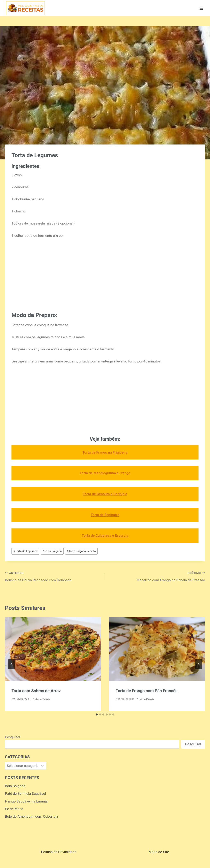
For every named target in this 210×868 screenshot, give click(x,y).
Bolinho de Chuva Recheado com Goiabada (53, 576)
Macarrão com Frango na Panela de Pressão (157, 576)
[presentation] (53, 649)
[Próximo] (199, 664)
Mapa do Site (159, 852)
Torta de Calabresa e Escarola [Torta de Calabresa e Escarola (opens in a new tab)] (105, 535)
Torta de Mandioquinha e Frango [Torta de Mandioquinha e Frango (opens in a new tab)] (105, 473)
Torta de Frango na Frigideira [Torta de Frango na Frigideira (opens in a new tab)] (105, 452)
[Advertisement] (105, 274)
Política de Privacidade (59, 852)
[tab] (97, 714)
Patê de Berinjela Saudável (25, 794)
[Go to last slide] (11, 664)
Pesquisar (13, 737)
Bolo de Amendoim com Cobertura (32, 816)
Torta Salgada (52, 551)
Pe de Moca (14, 809)
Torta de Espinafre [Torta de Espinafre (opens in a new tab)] (105, 515)
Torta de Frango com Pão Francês (147, 691)
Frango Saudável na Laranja (26, 801)
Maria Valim (24, 699)
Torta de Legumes (25, 551)
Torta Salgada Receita (81, 551)
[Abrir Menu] (201, 8)
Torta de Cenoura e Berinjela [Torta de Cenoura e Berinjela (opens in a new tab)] (105, 494)
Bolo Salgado (15, 786)
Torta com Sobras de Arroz (36, 691)
